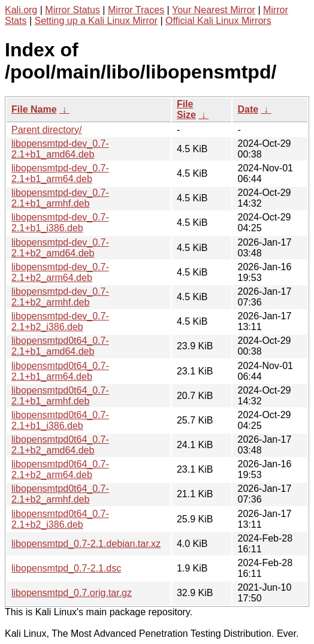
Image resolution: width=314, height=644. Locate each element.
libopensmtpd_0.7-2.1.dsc (66, 568)
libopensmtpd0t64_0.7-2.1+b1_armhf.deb (60, 396)
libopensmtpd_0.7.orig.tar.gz (72, 593)
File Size (186, 109)
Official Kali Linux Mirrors (218, 21)
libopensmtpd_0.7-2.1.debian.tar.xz (86, 544)
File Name (34, 109)
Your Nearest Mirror (214, 10)
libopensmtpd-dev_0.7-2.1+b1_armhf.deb (60, 198)
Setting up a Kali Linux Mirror (96, 21)
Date (248, 109)
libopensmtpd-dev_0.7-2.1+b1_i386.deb (60, 223)
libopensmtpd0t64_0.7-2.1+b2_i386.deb (60, 519)
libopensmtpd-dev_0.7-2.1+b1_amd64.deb (60, 149)
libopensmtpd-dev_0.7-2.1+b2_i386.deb (60, 321)
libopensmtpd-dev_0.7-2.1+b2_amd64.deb (60, 248)
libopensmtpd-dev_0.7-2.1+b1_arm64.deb (60, 173)
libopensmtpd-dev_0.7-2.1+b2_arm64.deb (60, 272)
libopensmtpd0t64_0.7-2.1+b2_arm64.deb (60, 469)
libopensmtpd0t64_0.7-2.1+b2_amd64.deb (60, 445)
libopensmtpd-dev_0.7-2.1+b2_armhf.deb (60, 297)
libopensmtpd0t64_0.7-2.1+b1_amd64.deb (60, 346)
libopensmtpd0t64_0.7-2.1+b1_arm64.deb (60, 371)
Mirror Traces (136, 10)
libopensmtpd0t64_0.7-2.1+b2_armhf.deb (60, 494)
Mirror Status (73, 10)
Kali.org (21, 10)
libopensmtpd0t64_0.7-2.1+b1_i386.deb (60, 420)
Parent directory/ (46, 130)
